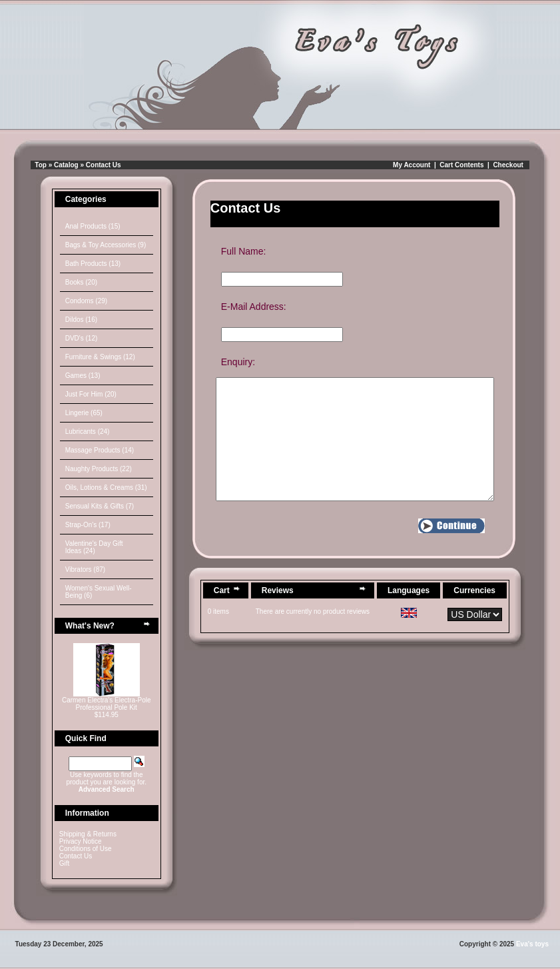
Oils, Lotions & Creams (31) (106, 487)
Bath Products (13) (93, 264)
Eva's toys (532, 944)
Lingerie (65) (84, 413)
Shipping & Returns (88, 834)
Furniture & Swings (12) (100, 357)
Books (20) (81, 282)
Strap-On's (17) (88, 525)
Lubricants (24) (88, 432)
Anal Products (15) (93, 226)
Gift (65, 863)
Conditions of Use (86, 849)
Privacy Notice (81, 841)
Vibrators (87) (85, 569)
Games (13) (83, 376)
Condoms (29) (86, 301)
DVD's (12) (82, 338)
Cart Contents (461, 165)
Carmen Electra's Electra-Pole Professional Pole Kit (107, 704)
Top (41, 165)
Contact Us (104, 165)
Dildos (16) (81, 320)
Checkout (508, 165)
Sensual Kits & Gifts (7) (100, 506)
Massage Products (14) (100, 450)
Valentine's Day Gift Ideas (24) (94, 547)
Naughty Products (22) (99, 469)
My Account (412, 165)
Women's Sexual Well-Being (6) (99, 592)
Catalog (66, 165)
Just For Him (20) (91, 394)
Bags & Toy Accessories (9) (106, 245)
